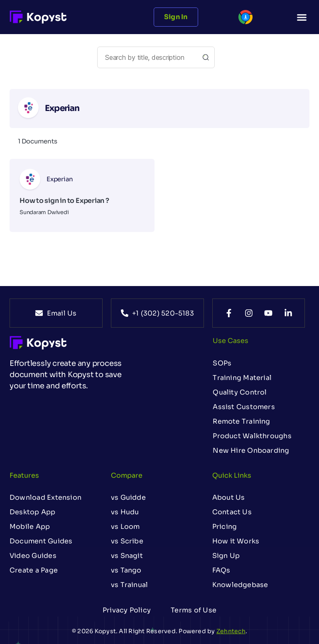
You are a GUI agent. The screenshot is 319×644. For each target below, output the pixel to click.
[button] (302, 17)
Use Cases (231, 341)
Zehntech (231, 631)
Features (24, 475)
